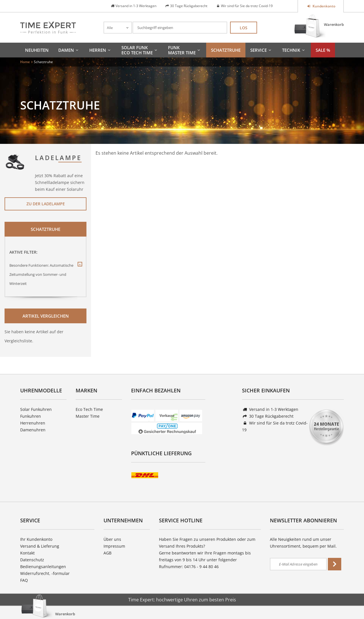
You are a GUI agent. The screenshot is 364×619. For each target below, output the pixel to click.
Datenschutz (32, 560)
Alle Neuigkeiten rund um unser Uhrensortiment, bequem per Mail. (303, 543)
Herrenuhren (33, 423)
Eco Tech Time (89, 409)
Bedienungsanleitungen (43, 567)
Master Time (88, 416)
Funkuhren (31, 416)
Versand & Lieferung (40, 546)
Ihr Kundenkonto (36, 539)
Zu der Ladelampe (46, 204)
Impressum (114, 546)
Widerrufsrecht (35, 573)
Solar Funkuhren (36, 409)
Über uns (112, 539)
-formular (61, 573)
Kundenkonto (323, 6)
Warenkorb (334, 24)
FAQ (24, 580)
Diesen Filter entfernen (80, 269)
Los (244, 28)
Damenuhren (33, 430)
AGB (107, 553)
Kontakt (27, 553)
